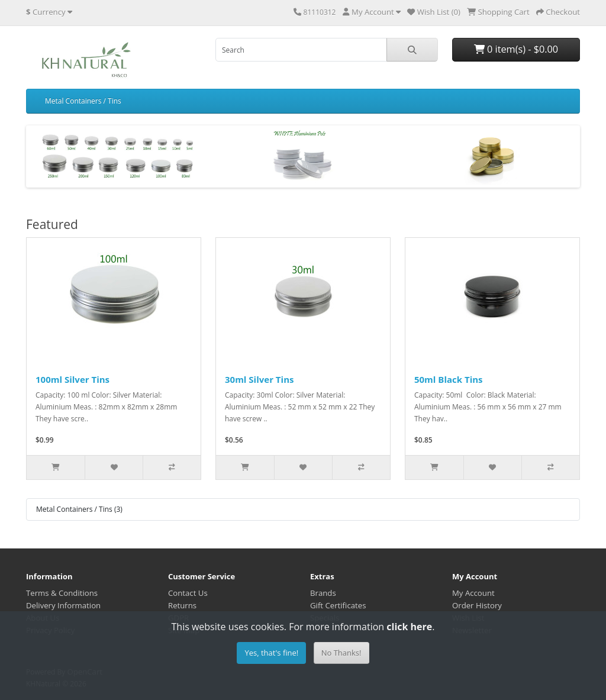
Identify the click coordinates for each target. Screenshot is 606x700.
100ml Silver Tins (72, 379)
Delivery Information (63, 605)
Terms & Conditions (62, 593)
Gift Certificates (338, 605)
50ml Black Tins (449, 379)
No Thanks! (341, 653)
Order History (477, 605)
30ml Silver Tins (259, 379)
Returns (182, 605)
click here (409, 627)
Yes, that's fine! (271, 653)
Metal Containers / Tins (83, 101)
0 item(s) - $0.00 (516, 49)
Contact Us (188, 593)
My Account (473, 593)
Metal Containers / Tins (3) (79, 509)
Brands (323, 593)
